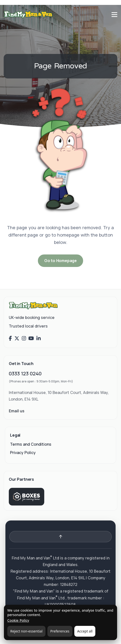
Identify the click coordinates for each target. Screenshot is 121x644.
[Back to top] (60, 537)
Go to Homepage (60, 261)
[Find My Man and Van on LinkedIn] (39, 339)
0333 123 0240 (25, 373)
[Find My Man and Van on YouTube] (31, 339)
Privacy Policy (23, 453)
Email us (17, 411)
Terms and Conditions (31, 444)
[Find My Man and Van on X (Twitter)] (17, 339)
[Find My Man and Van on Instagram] (24, 339)
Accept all (85, 631)
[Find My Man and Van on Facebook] (10, 339)
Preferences (60, 631)
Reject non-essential (26, 631)
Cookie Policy (18, 620)
